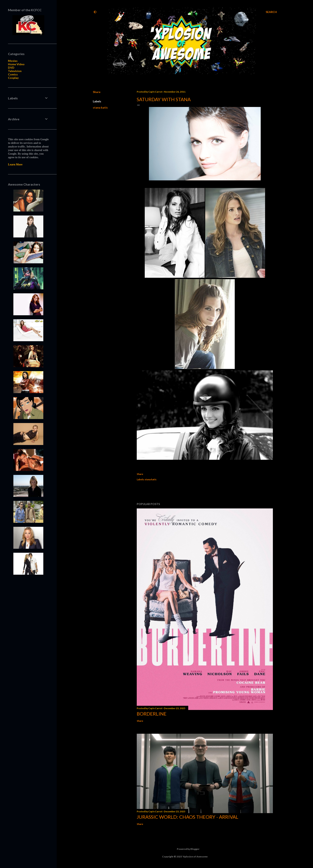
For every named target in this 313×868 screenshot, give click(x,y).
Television (15, 71)
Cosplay (13, 78)
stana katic (100, 107)
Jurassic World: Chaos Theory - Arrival (188, 817)
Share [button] (97, 92)
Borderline (152, 714)
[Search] (271, 12)
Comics (13, 74)
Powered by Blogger (185, 849)
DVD (11, 68)
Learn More (15, 165)
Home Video (16, 64)
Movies (13, 61)
